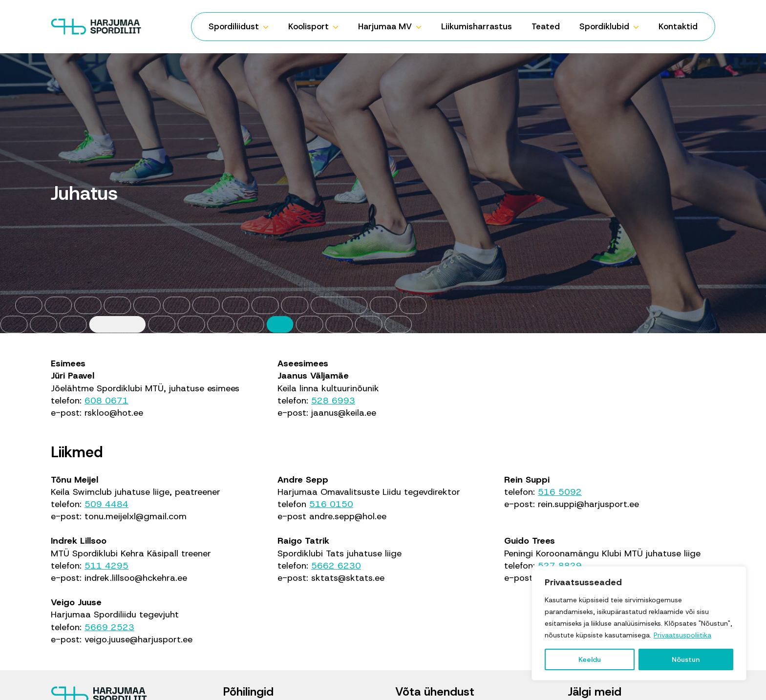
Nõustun (686, 659)
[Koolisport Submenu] (339, 27)
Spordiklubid (604, 26)
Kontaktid (678, 26)
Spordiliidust (234, 26)
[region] (639, 623)
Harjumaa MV (385, 26)
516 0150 (331, 504)
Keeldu (590, 659)
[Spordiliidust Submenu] (269, 27)
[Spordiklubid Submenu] (639, 27)
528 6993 (333, 401)
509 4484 (106, 504)
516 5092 (560, 492)
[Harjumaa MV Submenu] (422, 27)
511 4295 (106, 566)
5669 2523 (109, 627)
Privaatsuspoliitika (682, 635)
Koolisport (309, 26)
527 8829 (560, 566)
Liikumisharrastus (477, 26)
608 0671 (106, 401)
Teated (546, 26)
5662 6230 (336, 566)
